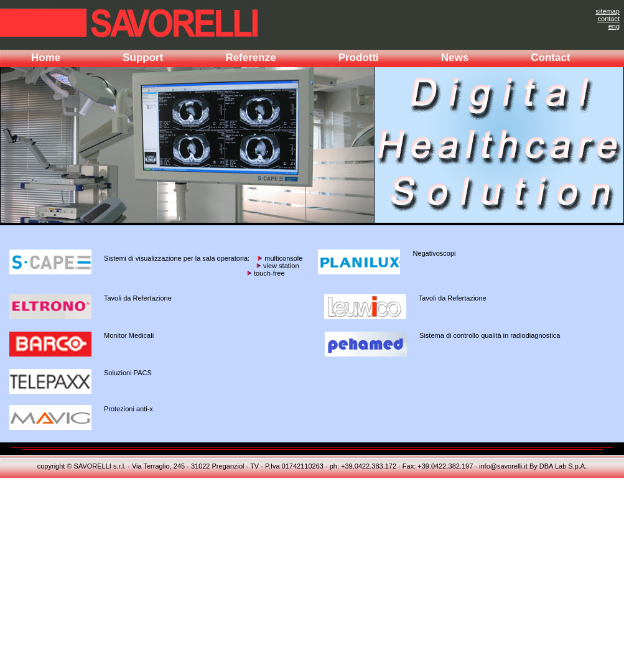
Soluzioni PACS (128, 373)
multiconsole (282, 258)
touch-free (268, 273)
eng (614, 26)
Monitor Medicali (129, 335)
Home (46, 58)
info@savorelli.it (503, 466)
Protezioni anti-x (128, 409)
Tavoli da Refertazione (138, 298)
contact (609, 19)
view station (280, 266)
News (455, 58)
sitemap (608, 11)
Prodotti (359, 58)
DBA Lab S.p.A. (563, 466)
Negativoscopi (434, 253)
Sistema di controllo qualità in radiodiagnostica (490, 335)
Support (143, 58)
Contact (550, 58)
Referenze (250, 58)
